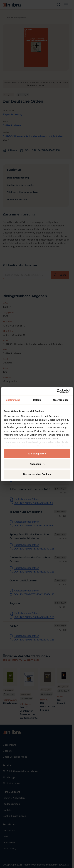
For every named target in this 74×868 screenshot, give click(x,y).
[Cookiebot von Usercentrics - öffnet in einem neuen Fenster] (57, 391)
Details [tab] (37, 400)
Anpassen (37, 464)
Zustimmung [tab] (13, 400)
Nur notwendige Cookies (37, 474)
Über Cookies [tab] (61, 400)
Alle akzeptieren (37, 454)
